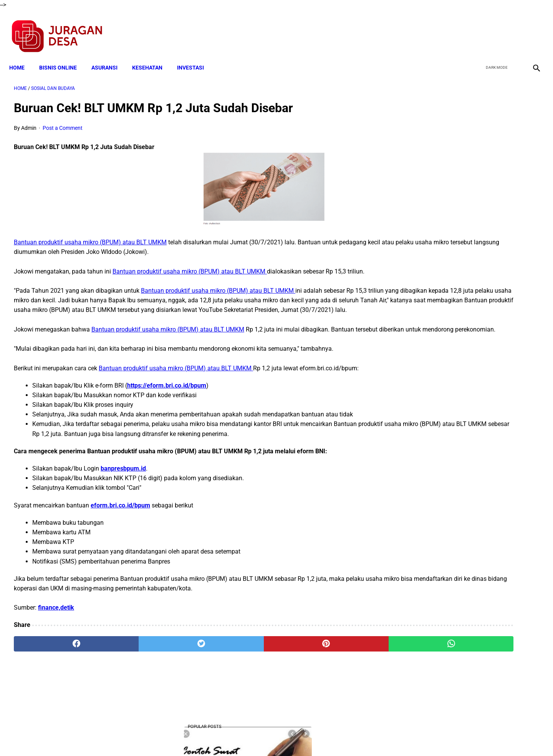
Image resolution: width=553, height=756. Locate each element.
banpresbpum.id (123, 491)
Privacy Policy (236, 736)
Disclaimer (272, 736)
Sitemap (302, 736)
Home (22, 56)
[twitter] (495, 29)
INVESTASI (195, 56)
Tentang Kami (377, 736)
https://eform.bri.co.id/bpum (167, 398)
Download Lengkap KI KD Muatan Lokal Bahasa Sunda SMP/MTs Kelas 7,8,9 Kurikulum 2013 (464, 365)
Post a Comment (63, 121)
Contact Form (336, 736)
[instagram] (531, 29)
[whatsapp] (323, 666)
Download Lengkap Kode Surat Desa (459, 413)
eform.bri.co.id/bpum (120, 528)
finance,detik (56, 630)
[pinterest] (235, 666)
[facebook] (477, 29)
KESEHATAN (152, 56)
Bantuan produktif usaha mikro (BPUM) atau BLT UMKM (90, 236)
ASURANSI (109, 56)
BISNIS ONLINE (63, 56)
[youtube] (513, 29)
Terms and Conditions (186, 736)
